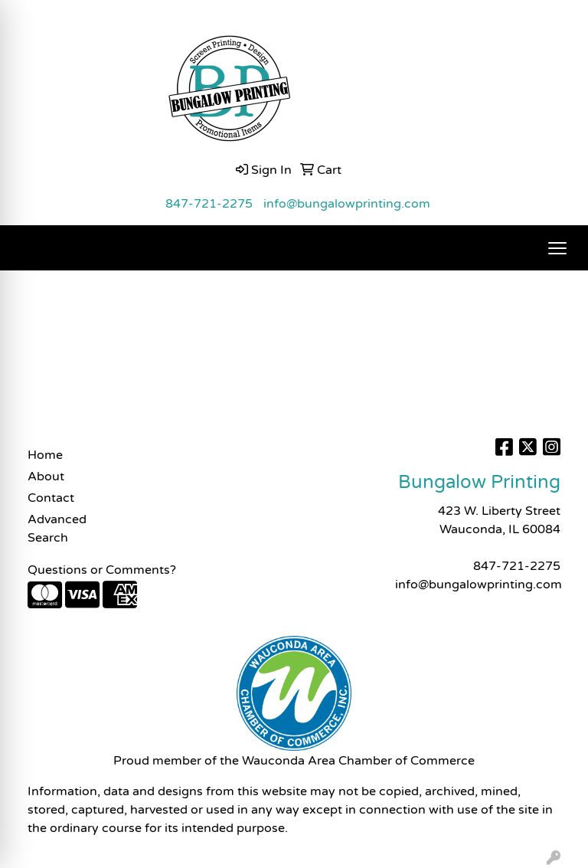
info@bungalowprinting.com (347, 204)
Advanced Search (57, 529)
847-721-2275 (209, 204)
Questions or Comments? (102, 570)
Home (45, 455)
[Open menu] (557, 248)
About (46, 477)
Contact (51, 498)
